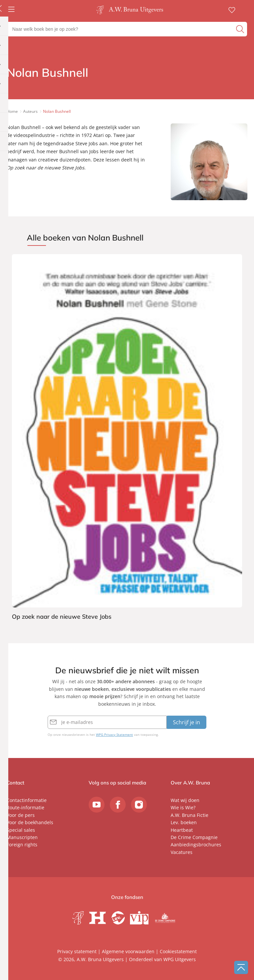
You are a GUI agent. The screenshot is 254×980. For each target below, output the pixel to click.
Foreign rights (22, 845)
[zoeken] (241, 29)
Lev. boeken (184, 822)
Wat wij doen (185, 800)
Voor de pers (21, 815)
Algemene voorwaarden (128, 951)
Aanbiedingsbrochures (196, 845)
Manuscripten (22, 837)
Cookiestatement (178, 951)
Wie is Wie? (183, 807)
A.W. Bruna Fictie (190, 815)
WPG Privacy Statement (114, 735)
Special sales (21, 830)
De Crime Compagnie (194, 837)
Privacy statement (77, 951)
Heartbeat (182, 830)
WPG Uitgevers (180, 959)
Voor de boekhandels (30, 822)
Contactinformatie (27, 800)
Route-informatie (25, 807)
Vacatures (182, 852)
